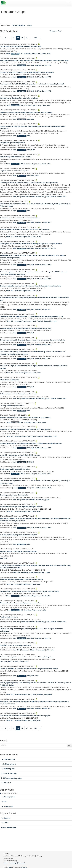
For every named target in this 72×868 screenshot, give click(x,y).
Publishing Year (8, 769)
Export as (6, 818)
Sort (4, 802)
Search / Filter (55, 31)
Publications (6, 25)
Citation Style (7, 806)
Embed (5, 823)
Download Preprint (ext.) (33, 54)
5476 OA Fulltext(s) (9, 773)
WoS (44, 54)
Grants (30, 25)
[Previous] (2, 38)
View (8, 54)
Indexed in (6, 783)
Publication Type (8, 759)
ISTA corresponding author (12, 778)
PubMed (38, 65)
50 (22, 38)
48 (14, 38)
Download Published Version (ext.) (33, 197)
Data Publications (19, 25)
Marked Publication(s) (9, 827)
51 (27, 38)
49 (19, 38)
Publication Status (9, 764)
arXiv (49, 54)
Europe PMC (47, 65)
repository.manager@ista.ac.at (14, 863)
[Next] (40, 38)
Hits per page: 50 (8, 797)
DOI (22, 54)
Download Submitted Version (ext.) (33, 572)
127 (36, 38)
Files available (15, 54)
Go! (69, 745)
